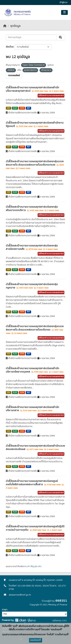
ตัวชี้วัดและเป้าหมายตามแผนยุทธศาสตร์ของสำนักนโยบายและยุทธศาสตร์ (33, 89)
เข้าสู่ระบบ (63, 3)
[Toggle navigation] (64, 12)
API (28, 566)
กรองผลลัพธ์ (14, 76)
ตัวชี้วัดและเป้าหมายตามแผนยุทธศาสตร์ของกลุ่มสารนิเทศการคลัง (32, 247)
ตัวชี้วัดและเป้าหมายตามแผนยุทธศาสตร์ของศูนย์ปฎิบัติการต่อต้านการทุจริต (35, 528)
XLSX (15, 108)
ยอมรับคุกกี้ (35, 640)
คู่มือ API (38, 566)
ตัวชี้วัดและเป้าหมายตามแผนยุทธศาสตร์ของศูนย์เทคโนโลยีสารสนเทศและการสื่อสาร (32, 483)
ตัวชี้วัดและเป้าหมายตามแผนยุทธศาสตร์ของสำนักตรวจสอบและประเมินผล (35, 447)
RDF (28, 108)
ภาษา (5, 610)
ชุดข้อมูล (15, 26)
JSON (22, 108)
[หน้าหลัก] (5, 26)
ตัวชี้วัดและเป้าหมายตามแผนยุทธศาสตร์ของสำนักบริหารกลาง (33, 409)
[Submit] (61, 37)
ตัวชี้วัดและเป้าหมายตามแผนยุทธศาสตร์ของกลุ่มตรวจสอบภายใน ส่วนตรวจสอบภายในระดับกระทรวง (35, 163)
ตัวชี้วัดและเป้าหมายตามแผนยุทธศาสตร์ (51, 96)
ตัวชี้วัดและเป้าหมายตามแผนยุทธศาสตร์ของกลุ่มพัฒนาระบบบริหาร (32, 208)
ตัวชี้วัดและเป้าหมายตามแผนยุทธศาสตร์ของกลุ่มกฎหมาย (32, 286)
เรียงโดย (10, 47)
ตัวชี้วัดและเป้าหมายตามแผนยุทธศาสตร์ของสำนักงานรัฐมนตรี (35, 124)
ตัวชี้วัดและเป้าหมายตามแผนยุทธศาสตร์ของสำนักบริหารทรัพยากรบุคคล (33, 370)
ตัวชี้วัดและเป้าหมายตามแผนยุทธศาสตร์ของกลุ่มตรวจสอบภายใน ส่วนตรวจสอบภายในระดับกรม (35, 328)
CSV (9, 108)
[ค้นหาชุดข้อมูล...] (31, 37)
